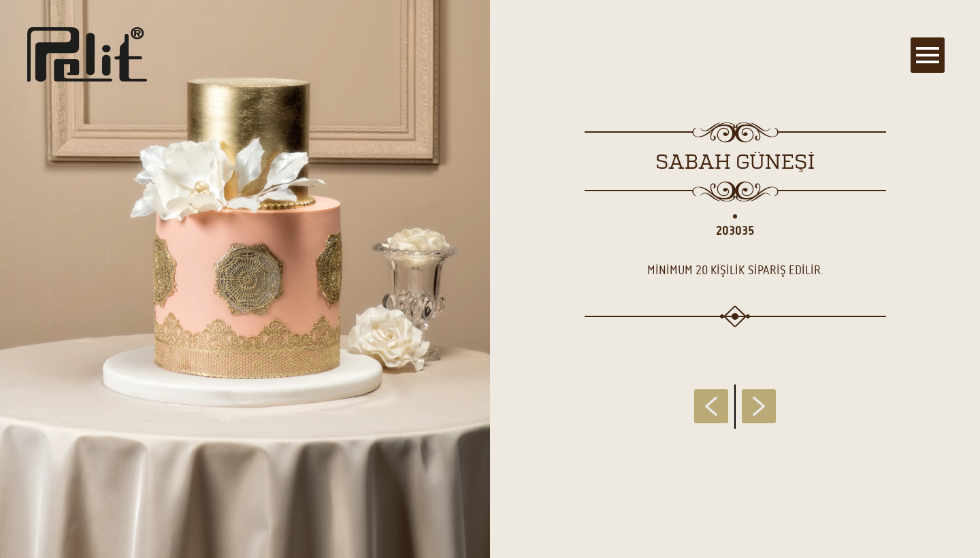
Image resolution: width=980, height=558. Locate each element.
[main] (490, 279)
